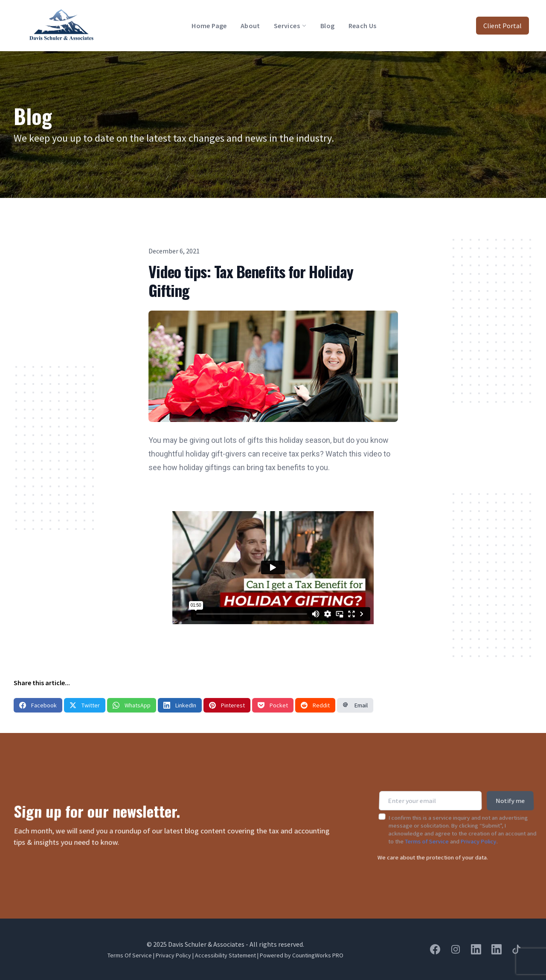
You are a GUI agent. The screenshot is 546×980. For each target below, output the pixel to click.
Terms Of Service (130, 955)
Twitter (85, 705)
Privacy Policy (479, 834)
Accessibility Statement (225, 955)
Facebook (38, 705)
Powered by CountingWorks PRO (302, 955)
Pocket (273, 705)
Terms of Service (427, 834)
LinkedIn (180, 705)
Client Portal (502, 26)
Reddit (315, 705)
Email (355, 705)
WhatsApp (132, 705)
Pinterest (227, 705)
